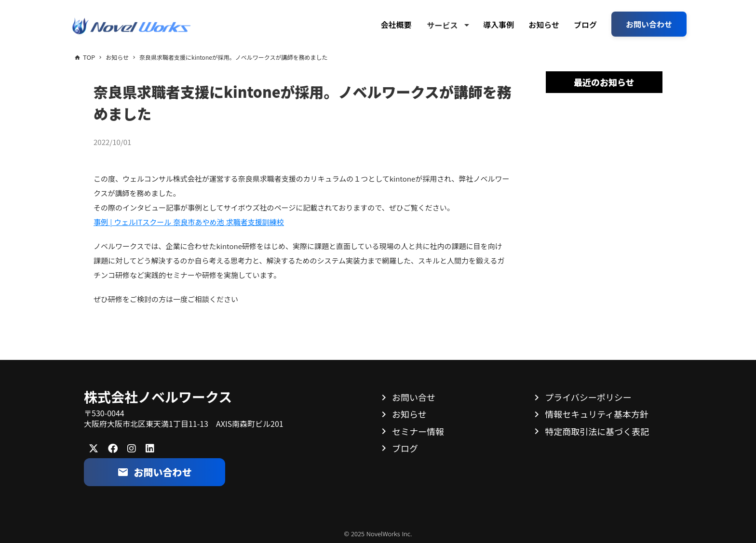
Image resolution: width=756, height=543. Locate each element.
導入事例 (499, 25)
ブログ (585, 25)
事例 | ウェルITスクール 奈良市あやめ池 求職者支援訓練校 (189, 222)
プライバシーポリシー (588, 397)
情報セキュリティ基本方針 (597, 414)
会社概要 (396, 25)
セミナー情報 (418, 431)
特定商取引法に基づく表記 (597, 431)
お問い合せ (414, 397)
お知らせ (544, 25)
